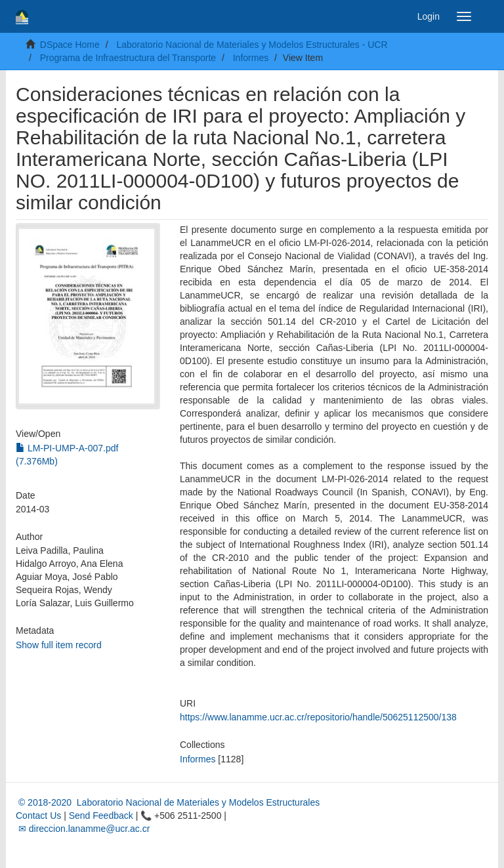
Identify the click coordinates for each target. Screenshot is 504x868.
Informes (251, 58)
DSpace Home (70, 45)
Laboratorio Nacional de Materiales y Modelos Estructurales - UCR (252, 45)
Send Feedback (101, 816)
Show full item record (59, 645)
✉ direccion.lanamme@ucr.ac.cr (83, 829)
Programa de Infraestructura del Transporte (128, 58)
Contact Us (38, 816)
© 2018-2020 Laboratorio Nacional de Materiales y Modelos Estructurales (168, 802)
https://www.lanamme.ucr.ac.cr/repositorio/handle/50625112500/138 (318, 717)
